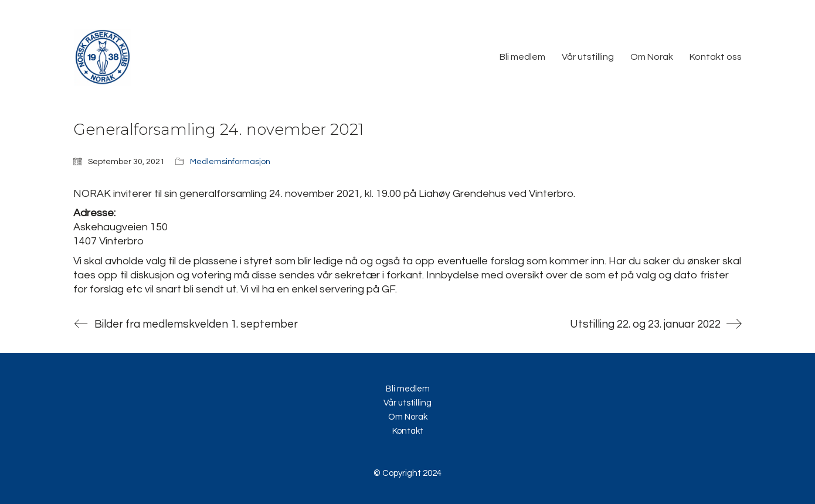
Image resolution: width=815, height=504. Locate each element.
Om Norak (408, 417)
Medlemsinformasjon (230, 162)
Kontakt (408, 431)
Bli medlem (408, 389)
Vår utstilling (407, 403)
